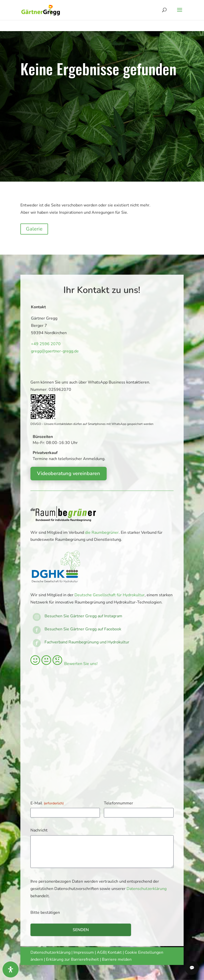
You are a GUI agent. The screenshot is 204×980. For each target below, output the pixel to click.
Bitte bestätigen (45, 913)
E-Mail (47, 803)
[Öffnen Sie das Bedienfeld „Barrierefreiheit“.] (11, 969)
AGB (101, 952)
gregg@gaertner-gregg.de (53, 351)
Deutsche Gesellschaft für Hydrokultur (110, 595)
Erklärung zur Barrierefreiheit (72, 959)
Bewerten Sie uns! (64, 664)
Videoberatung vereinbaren (69, 473)
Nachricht (39, 830)
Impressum (84, 952)
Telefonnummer (118, 803)
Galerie (34, 229)
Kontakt (115, 952)
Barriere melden (117, 959)
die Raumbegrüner (102, 533)
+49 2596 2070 (45, 344)
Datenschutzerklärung (147, 889)
